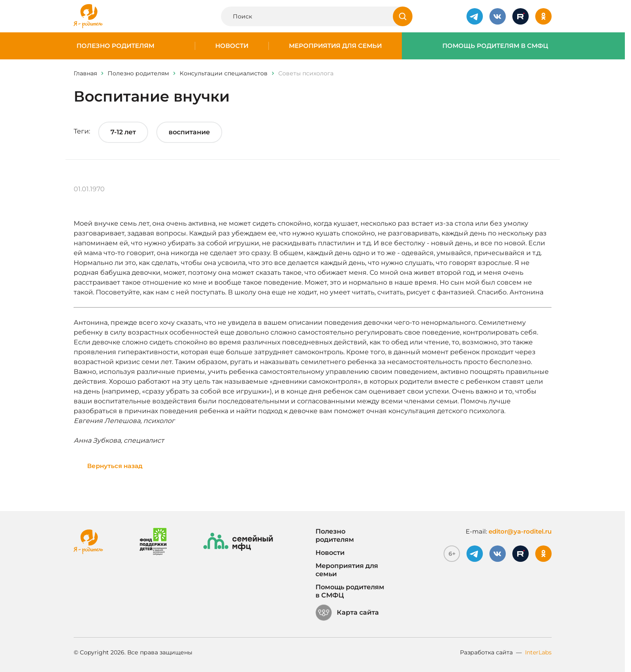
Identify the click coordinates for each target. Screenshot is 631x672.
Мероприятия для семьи (335, 46)
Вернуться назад (115, 466)
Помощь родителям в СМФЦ (495, 46)
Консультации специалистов (224, 73)
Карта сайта (347, 613)
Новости (232, 46)
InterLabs (538, 652)
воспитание (189, 132)
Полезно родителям (115, 46)
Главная (85, 73)
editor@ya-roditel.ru (520, 531)
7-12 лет (123, 132)
